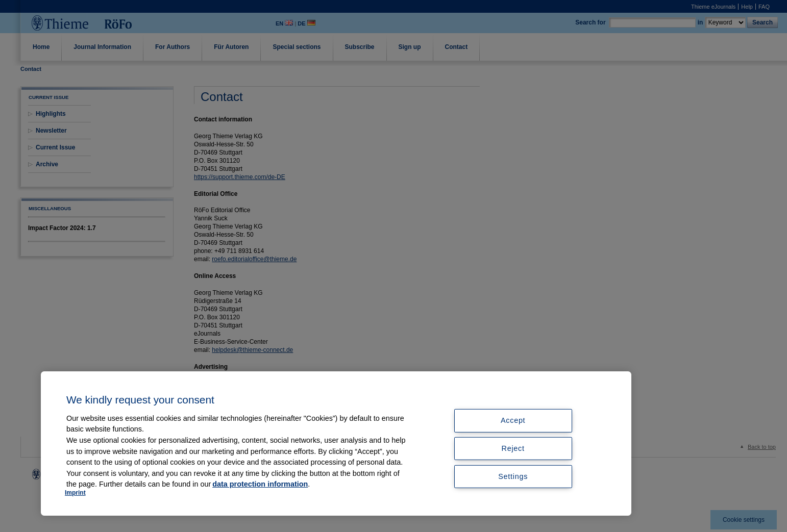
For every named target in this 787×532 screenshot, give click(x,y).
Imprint (75, 493)
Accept (513, 420)
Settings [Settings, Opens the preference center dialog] (513, 476)
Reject (513, 448)
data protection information (260, 484)
